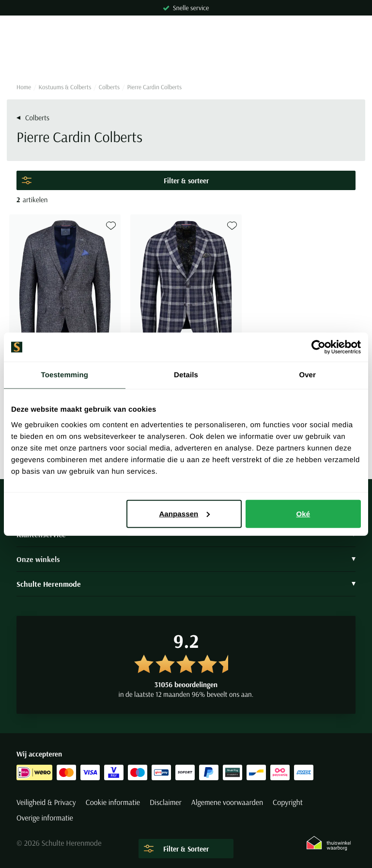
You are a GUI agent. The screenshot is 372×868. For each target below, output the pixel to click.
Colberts (109, 87)
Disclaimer (166, 803)
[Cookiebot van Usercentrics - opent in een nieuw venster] (318, 347)
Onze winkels (186, 559)
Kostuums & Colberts (65, 87)
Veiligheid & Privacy (46, 803)
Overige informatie (45, 818)
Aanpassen (184, 513)
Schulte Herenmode (186, 584)
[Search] (186, 58)
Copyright (288, 803)
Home (24, 87)
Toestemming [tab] (65, 375)
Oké (303, 513)
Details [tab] (186, 375)
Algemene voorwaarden (227, 803)
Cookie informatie (113, 803)
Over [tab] (307, 375)
